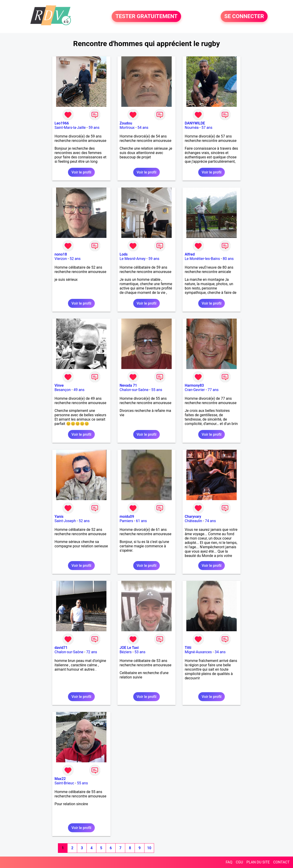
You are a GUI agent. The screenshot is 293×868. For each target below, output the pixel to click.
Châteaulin (193, 521)
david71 (61, 648)
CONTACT (281, 862)
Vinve (59, 385)
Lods (124, 254)
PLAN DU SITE (258, 862)
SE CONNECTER (244, 17)
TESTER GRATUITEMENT (146, 17)
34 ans (220, 652)
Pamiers (126, 521)
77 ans (213, 390)
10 (149, 848)
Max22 (60, 779)
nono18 (61, 254)
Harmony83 (194, 385)
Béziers (126, 652)
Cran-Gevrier (195, 390)
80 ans (228, 259)
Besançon (63, 390)
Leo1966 (62, 123)
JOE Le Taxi (129, 648)
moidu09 (127, 517)
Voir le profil (81, 172)
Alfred (190, 254)
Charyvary (193, 517)
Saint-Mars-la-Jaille (70, 128)
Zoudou (126, 123)
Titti (188, 648)
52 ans (75, 259)
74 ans (210, 521)
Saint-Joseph (65, 521)
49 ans (79, 390)
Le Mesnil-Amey (133, 259)
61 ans (141, 521)
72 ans (92, 652)
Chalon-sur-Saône (134, 390)
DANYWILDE (195, 123)
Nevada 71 (128, 385)
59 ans (94, 128)
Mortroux (127, 128)
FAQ (229, 862)
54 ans (143, 128)
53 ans (140, 652)
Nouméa (192, 128)
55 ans (157, 390)
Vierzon (61, 259)
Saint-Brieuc (64, 783)
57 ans (207, 128)
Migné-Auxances (198, 652)
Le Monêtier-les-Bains (202, 259)
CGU (239, 862)
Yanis (59, 517)
